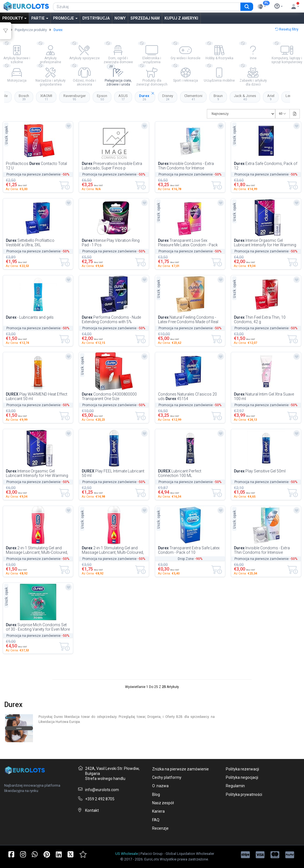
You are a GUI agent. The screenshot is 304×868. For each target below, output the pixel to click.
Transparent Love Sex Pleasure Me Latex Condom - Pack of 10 (188, 243)
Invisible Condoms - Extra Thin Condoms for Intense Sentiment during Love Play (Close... (189, 166)
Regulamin (235, 786)
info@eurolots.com (102, 790)
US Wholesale (127, 854)
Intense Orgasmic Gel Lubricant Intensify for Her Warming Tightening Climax (265, 243)
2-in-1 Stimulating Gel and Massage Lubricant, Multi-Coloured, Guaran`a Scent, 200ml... (37, 550)
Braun (218, 97)
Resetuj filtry (287, 29)
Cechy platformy (167, 777)
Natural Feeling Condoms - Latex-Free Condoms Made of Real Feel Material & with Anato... (188, 320)
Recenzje (160, 828)
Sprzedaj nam (145, 18)
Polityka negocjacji (242, 777)
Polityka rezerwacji (242, 769)
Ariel (271, 97)
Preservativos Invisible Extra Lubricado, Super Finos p (112, 166)
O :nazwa (160, 786)
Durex (147, 96)
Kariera (158, 811)
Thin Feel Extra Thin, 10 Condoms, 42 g (260, 320)
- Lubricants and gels (30, 317)
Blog (156, 794)
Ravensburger (75, 97)
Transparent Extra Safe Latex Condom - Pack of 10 (189, 550)
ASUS (123, 97)
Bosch (24, 97)
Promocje (65, 18)
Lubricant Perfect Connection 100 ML (180, 473)
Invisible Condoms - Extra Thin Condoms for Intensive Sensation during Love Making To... (264, 550)
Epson (102, 97)
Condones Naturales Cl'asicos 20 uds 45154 (187, 396)
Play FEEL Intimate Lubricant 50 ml (113, 473)
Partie (40, 18)
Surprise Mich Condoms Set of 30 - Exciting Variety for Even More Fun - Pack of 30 (38, 627)
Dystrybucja (96, 18)
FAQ (156, 820)
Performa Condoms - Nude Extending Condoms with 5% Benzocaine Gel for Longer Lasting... (113, 320)
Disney (168, 97)
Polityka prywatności (244, 794)
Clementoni (193, 97)
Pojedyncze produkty (31, 30)
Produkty (14, 18)
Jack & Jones (245, 97)
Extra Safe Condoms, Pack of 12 (266, 166)
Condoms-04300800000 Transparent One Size (109, 396)
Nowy (120, 18)
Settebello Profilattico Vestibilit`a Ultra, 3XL (30, 243)
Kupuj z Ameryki (181, 18)
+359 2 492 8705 (100, 799)
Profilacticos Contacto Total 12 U (36, 166)
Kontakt (92, 810)
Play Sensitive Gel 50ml (260, 471)
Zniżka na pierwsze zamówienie (180, 769)
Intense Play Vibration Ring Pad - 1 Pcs (111, 243)
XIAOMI (46, 97)
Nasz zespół (163, 803)
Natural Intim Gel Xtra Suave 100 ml (264, 396)
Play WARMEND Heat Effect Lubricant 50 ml (37, 396)
